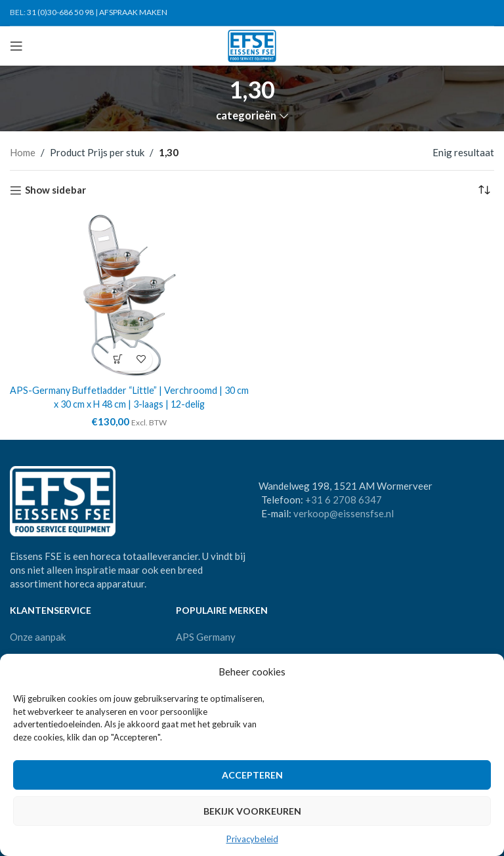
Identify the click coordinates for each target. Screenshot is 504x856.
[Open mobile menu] (16, 46)
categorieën (246, 116)
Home (23, 152)
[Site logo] (252, 45)
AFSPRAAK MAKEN (133, 12)
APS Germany (206, 636)
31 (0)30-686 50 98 (60, 12)
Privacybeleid (252, 839)
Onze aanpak (38, 636)
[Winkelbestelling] (484, 190)
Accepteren (252, 775)
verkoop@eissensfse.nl (344, 513)
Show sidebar (55, 190)
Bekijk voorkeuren (252, 811)
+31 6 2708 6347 (344, 500)
